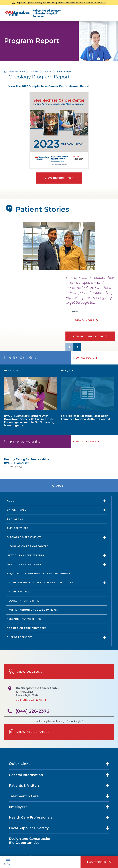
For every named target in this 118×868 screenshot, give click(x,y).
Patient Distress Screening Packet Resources (40, 583)
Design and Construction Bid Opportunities (30, 841)
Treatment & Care (16, 71)
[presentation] (92, 301)
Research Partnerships (24, 619)
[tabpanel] (59, 246)
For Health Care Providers (27, 628)
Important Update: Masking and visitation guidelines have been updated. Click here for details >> (61, 3)
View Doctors (26, 672)
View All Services (29, 732)
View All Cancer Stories (90, 336)
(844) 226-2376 (32, 711)
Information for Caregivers (28, 546)
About (48, 71)
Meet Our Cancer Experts (25, 555)
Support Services (20, 637)
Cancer (35, 71)
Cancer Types (17, 510)
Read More (85, 320)
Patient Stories (18, 592)
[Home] (33, 13)
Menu (8, 862)
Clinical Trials (18, 528)
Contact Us (15, 519)
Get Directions (29, 700)
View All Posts (84, 358)
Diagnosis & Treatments (24, 537)
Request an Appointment (25, 601)
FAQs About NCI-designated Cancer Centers (39, 573)
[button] (99, 862)
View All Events (85, 441)
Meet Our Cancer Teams (24, 564)
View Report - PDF (59, 178)
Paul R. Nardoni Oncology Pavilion (33, 610)
